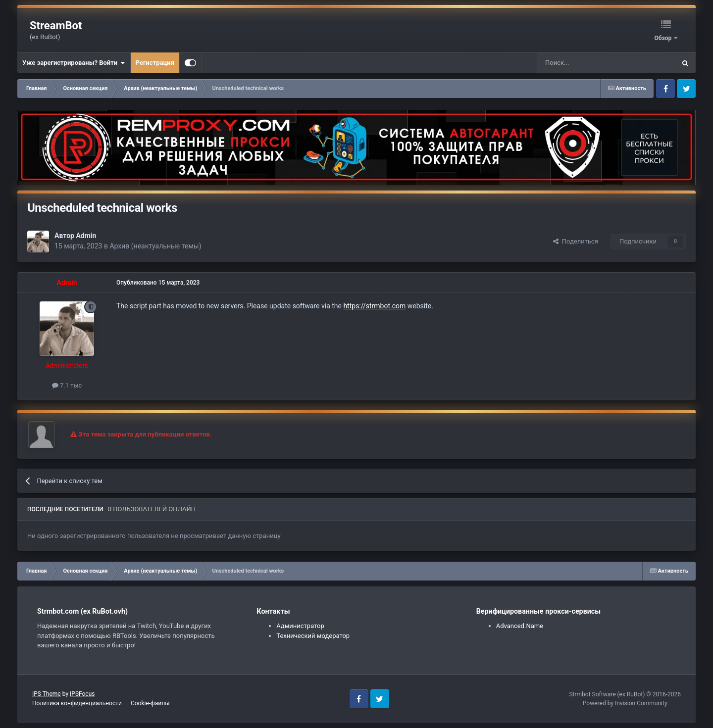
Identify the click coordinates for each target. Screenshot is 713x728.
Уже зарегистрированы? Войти (74, 63)
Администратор (300, 626)
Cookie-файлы (150, 703)
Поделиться (576, 241)
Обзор (663, 38)
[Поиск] (584, 63)
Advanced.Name (520, 626)
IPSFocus (82, 694)
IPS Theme (47, 694)
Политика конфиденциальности (77, 703)
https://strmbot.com (374, 306)
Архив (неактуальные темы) (155, 246)
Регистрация (155, 63)
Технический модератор (313, 636)
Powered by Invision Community (625, 703)
